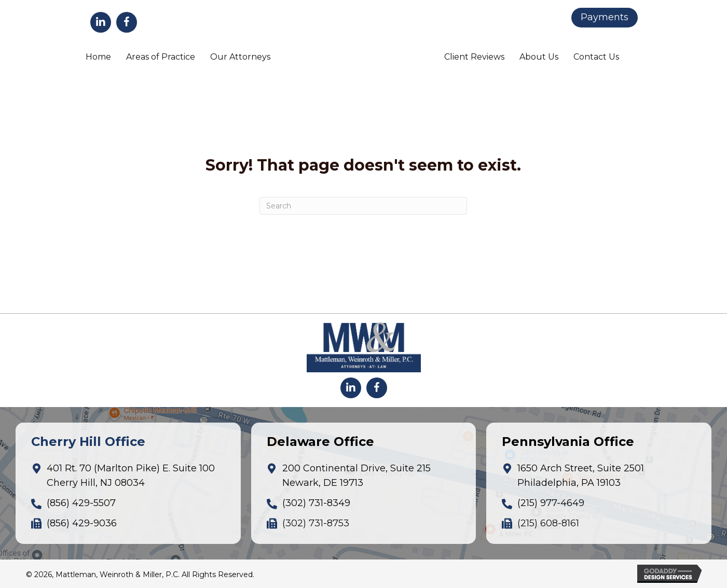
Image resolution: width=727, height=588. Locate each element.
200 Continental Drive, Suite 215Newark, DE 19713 (356, 476)
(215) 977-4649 (551, 503)
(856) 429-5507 (81, 503)
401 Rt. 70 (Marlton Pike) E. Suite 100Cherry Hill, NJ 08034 (131, 476)
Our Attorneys (240, 57)
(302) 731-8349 (316, 503)
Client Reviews (474, 57)
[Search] (363, 206)
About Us (539, 57)
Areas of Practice (161, 57)
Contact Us (596, 57)
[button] (101, 22)
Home (98, 57)
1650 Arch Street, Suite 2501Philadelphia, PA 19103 (581, 476)
